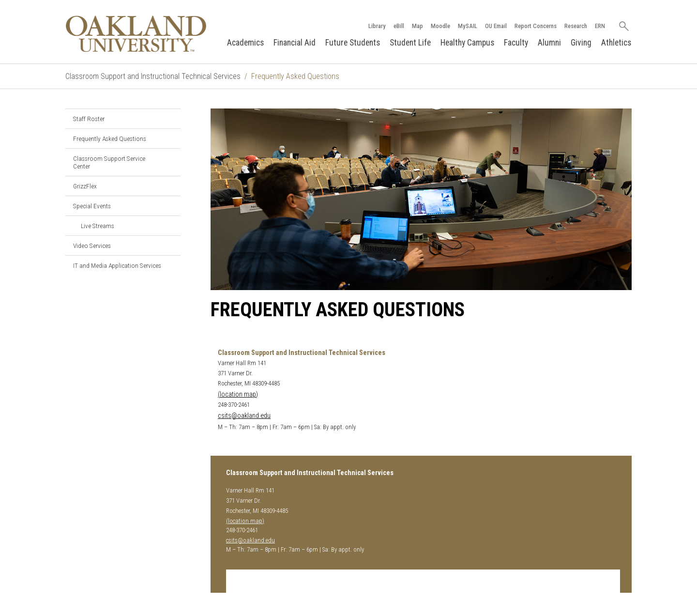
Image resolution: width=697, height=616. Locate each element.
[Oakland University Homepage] (136, 34)
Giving (581, 43)
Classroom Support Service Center (109, 162)
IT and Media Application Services (117, 265)
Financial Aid (295, 43)
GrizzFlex (85, 186)
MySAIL (468, 26)
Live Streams (98, 226)
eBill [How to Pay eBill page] (399, 26)
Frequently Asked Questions (110, 139)
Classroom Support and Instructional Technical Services (153, 76)
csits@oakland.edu (244, 416)
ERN (600, 26)
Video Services (92, 246)
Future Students (353, 43)
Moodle (440, 26)
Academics (245, 43)
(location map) (238, 394)
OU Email (496, 26)
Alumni (549, 43)
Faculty (516, 43)
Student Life (410, 43)
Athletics (616, 43)
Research (576, 26)
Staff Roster (89, 119)
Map (417, 26)
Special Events (92, 206)
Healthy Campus (467, 43)
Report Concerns (536, 26)
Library (377, 26)
